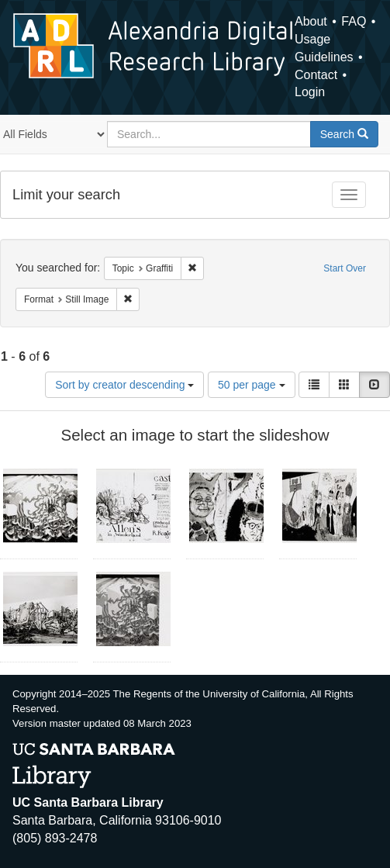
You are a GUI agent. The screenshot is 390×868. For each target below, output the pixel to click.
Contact (316, 75)
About (311, 21)
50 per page (252, 385)
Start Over (345, 268)
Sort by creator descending (124, 385)
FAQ (354, 21)
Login (310, 92)
